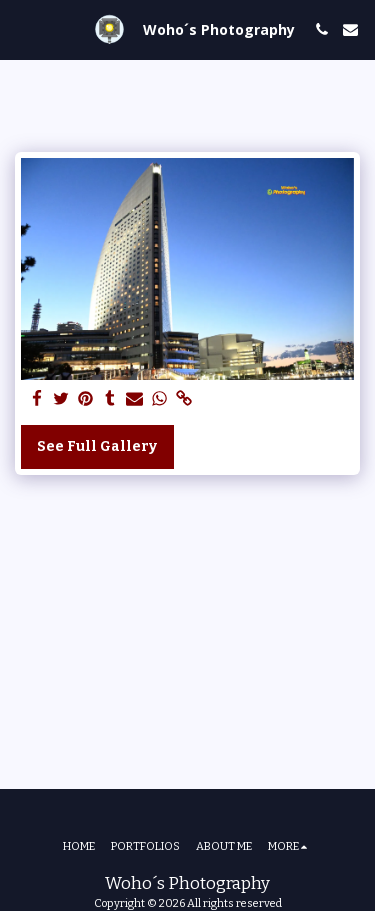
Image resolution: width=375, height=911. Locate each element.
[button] (22, 29)
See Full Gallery (97, 446)
